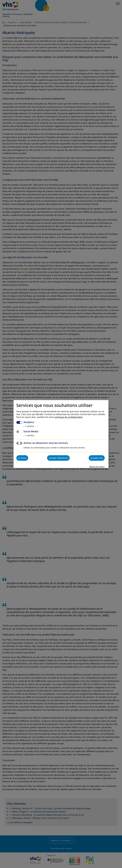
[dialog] (61, 434)
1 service (29, 426)
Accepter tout (97, 458)
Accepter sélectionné (58, 458)
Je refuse (22, 458)
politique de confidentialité (69, 417)
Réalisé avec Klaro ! (97, 467)
